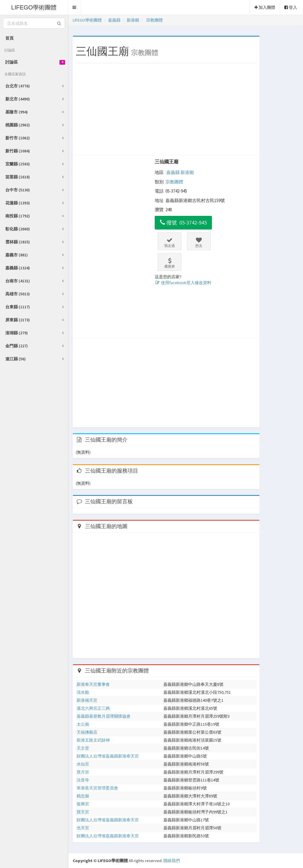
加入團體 (265, 7)
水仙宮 (83, 764)
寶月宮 (83, 772)
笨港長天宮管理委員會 (97, 788)
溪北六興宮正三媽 (93, 708)
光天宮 (83, 828)
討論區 (35, 62)
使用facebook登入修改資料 (183, 283)
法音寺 (83, 780)
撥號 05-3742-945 (183, 223)
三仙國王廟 (167, 162)
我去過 (170, 242)
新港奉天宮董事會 (93, 684)
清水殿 (83, 692)
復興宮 (83, 804)
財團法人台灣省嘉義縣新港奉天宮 (108, 756)
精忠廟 (83, 796)
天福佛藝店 (87, 732)
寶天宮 (83, 812)
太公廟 (83, 724)
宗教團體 (174, 182)
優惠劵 (170, 263)
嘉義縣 (173, 172)
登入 (291, 7)
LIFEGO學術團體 (34, 7)
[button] (74, 7)
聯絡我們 (172, 861)
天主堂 (83, 748)
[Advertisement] (166, 111)
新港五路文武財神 (93, 740)
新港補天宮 (87, 700)
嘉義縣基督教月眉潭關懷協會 (104, 716)
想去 (199, 242)
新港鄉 (187, 172)
